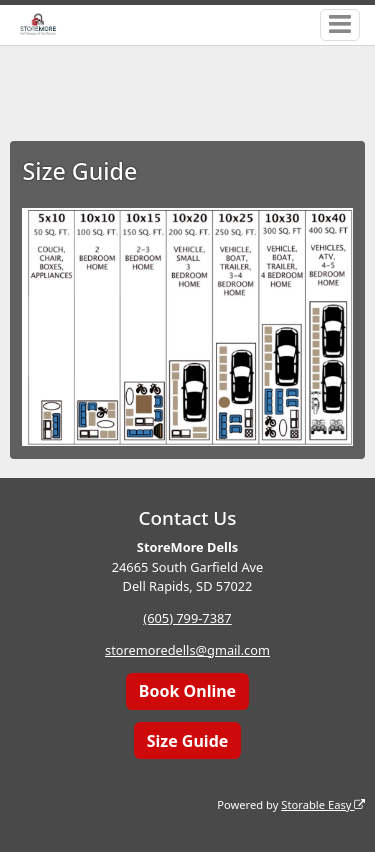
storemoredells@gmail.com (187, 650)
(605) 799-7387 (187, 618)
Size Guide (188, 741)
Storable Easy (323, 804)
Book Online (187, 691)
